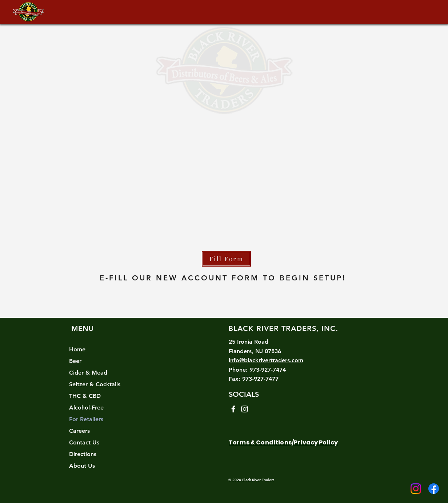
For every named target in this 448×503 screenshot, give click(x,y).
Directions (83, 454)
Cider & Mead (88, 373)
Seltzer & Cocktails (95, 384)
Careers (79, 431)
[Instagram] (416, 489)
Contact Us (84, 442)
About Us (82, 466)
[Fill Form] (226, 259)
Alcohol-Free (86, 408)
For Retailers (86, 419)
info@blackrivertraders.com (266, 360)
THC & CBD (85, 396)
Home (77, 349)
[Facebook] (434, 489)
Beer (75, 361)
